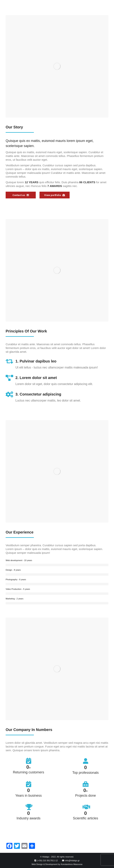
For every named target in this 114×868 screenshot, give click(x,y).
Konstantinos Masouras (72, 864)
